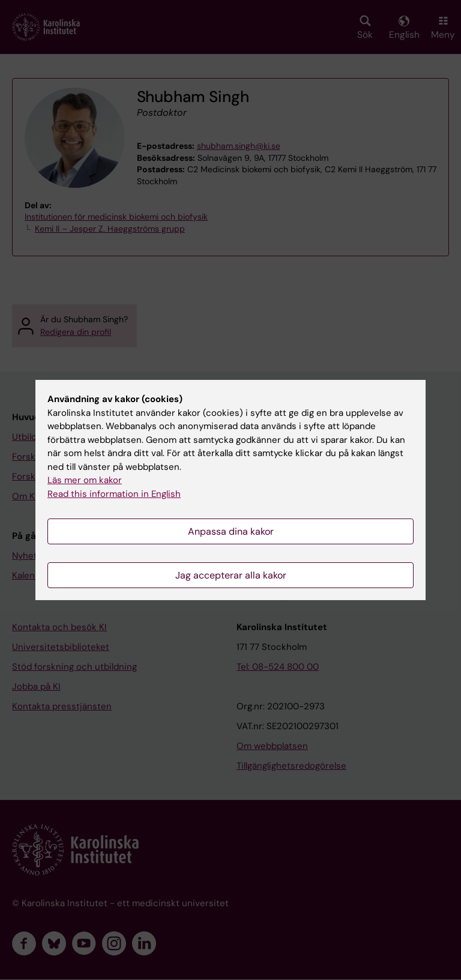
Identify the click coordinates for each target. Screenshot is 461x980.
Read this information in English (114, 494)
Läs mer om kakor (85, 480)
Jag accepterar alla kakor (231, 575)
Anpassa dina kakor (231, 531)
